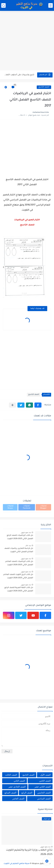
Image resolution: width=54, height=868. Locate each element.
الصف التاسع (44, 87)
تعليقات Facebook (27, 507)
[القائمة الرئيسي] (51, 5)
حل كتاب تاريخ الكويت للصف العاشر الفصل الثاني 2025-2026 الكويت (18, 576)
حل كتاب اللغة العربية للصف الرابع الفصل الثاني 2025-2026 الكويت (19, 589)
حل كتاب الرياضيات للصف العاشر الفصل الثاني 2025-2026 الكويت (19, 563)
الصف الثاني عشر (43, 787)
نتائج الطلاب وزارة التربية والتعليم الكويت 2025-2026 (29, 852)
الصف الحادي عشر (17, 787)
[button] (38, 405)
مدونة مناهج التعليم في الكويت (17, 864)
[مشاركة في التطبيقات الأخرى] (12, 405)
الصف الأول (45, 775)
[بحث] (3, 5)
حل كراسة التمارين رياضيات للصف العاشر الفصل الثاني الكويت (19, 550)
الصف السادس (44, 799)
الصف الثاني (19, 781)
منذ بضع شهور (26, 532)
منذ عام (28, 545)
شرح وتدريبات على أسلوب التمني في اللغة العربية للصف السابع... (19, 75)
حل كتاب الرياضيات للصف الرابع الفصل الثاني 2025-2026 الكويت (20, 537)
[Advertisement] (27, 41)
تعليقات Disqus (10, 507)
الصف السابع (10, 793)
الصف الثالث (11, 775)
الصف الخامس (44, 793)
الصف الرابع (27, 793)
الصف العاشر (18, 799)
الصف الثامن (45, 781)
